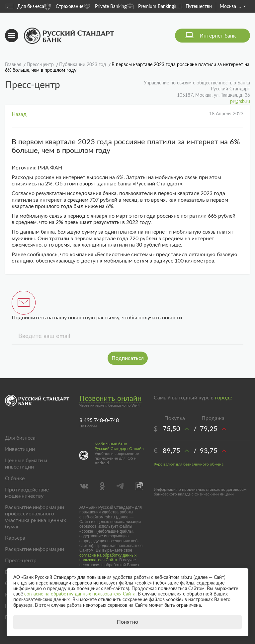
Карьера (15, 538)
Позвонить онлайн (110, 398)
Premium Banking (150, 6)
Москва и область (233, 7)
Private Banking (105, 6)
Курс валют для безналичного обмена (189, 464)
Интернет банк (218, 36)
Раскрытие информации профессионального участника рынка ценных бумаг (36, 517)
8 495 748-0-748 (99, 420)
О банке (15, 479)
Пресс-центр (21, 561)
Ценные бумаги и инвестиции (26, 464)
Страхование (64, 6)
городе (223, 398)
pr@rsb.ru (240, 102)
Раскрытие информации (35, 549)
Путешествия (194, 6)
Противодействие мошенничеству (27, 493)
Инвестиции (20, 449)
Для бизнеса (25, 6)
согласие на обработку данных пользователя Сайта (108, 558)
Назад (19, 114)
